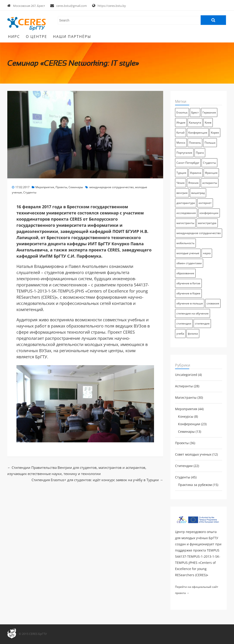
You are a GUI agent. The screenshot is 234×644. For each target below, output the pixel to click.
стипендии (184, 323)
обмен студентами (189, 263)
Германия (209, 112)
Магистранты (186, 398)
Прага (200, 153)
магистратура (207, 223)
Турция (181, 173)
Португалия (184, 153)
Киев (208, 123)
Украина (196, 173)
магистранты (185, 223)
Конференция (198, 133)
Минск (181, 143)
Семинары (76, 187)
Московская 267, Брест (29, 6)
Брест (195, 112)
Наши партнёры (72, 37)
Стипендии (184, 466)
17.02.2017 (22, 187)
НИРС (14, 37)
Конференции (189, 424)
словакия (213, 303)
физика (193, 334)
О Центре (36, 37)
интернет (205, 203)
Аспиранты (184, 386)
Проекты (61, 187)
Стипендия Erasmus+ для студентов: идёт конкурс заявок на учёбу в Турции (97, 480)
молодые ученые (188, 253)
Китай (181, 133)
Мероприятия (45, 187)
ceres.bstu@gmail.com (72, 6)
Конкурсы (186, 417)
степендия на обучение (193, 313)
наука (207, 253)
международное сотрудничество (112, 187)
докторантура (186, 203)
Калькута (195, 123)
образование (185, 273)
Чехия (181, 183)
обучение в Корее (188, 293)
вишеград (198, 193)
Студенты (30, 192)
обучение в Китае (188, 283)
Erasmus (182, 112)
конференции (209, 213)
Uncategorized (186, 375)
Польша (210, 143)
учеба (180, 334)
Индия (181, 123)
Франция (211, 173)
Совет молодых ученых (193, 454)
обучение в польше (190, 303)
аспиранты (210, 183)
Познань (195, 143)
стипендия (202, 323)
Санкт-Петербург (188, 163)
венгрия (182, 193)
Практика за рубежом (195, 485)
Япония (193, 183)
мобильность (185, 243)
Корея (215, 133)
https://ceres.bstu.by (112, 6)
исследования (186, 213)
